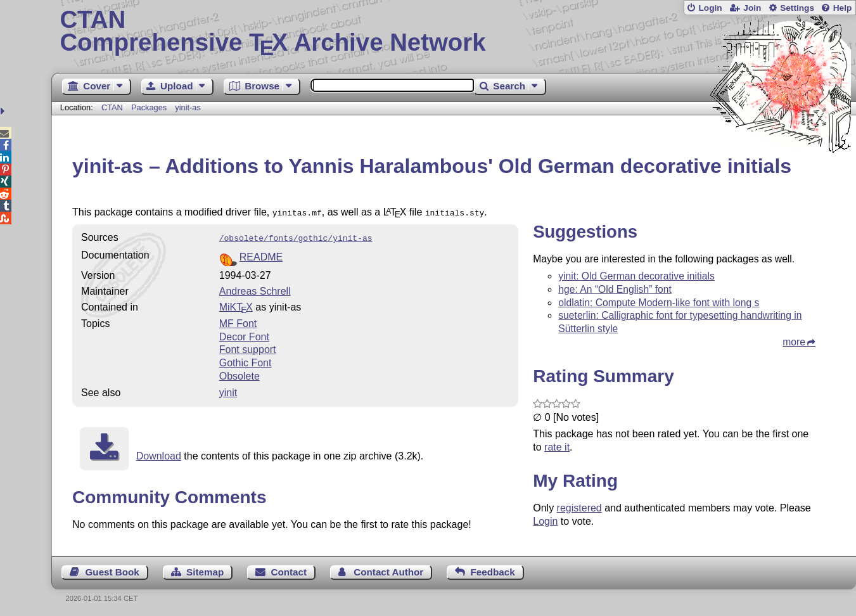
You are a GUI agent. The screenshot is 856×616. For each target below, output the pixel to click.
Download (159, 453)
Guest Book (112, 569)
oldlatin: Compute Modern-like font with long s (659, 303)
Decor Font (244, 334)
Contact (289, 569)
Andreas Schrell (255, 289)
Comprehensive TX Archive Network (453, 32)
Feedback (493, 569)
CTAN (112, 107)
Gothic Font (246, 360)
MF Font (238, 321)
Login (710, 8)
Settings (797, 8)
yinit (228, 390)
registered (579, 508)
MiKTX (236, 305)
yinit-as (188, 107)
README (261, 254)
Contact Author (388, 569)
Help (843, 8)
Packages (150, 107)
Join (752, 8)
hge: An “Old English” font (615, 289)
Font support (248, 347)
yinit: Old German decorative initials (636, 276)
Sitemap (205, 569)
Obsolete (240, 374)
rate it (557, 447)
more (794, 342)
